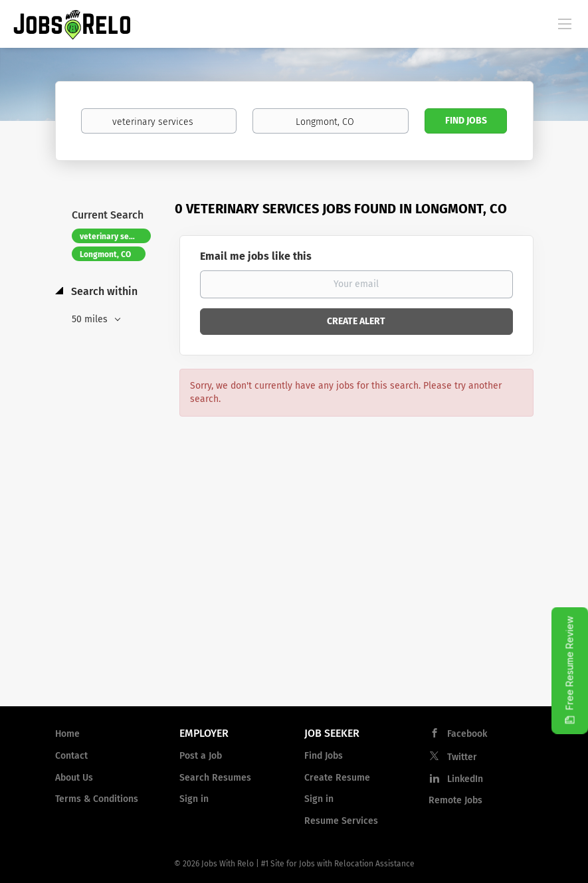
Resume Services (341, 821)
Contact (71, 756)
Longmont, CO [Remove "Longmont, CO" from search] (105, 254)
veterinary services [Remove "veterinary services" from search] (115, 237)
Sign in (194, 799)
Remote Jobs (455, 800)
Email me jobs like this (256, 256)
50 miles (91, 319)
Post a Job (201, 756)
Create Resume (337, 778)
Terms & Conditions (97, 799)
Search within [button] (103, 291)
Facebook (467, 734)
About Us (74, 778)
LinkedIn (465, 779)
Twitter (462, 757)
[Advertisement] (294, 589)
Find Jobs (466, 121)
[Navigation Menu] (565, 23)
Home (67, 734)
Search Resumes (215, 778)
